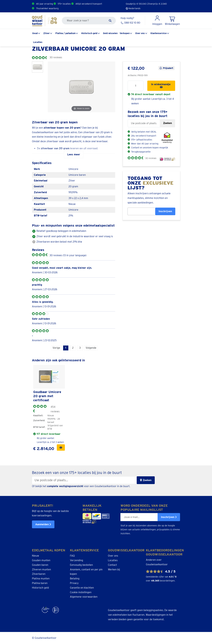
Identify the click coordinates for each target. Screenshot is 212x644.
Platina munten (41, 579)
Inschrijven (165, 211)
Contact (112, 565)
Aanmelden (43, 524)
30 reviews (151, 158)
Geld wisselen (110, 33)
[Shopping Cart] (172, 21)
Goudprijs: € (136, 4)
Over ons (140, 33)
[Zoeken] (110, 21)
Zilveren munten (41, 569)
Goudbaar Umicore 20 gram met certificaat (47, 396)
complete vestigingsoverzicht (65, 486)
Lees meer (74, 154)
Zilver (47, 33)
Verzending (76, 560)
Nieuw (36, 556)
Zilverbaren (39, 574)
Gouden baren (40, 565)
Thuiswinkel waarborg (47, 8)
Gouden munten (41, 560)
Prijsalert (166, 68)
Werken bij (114, 569)
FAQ (72, 556)
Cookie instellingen (81, 592)
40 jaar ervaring (45, 4)
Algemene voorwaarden (84, 597)
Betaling (75, 579)
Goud (35, 33)
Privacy (74, 583)
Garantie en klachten (82, 588)
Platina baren (40, 583)
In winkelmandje (161, 86)
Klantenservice (159, 33)
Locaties (38, 42)
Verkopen (125, 33)
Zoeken (167, 123)
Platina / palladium (65, 33)
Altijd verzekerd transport (89, 4)
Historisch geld (89, 33)
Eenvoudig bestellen (81, 565)
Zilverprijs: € (157, 4)
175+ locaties (64, 4)
